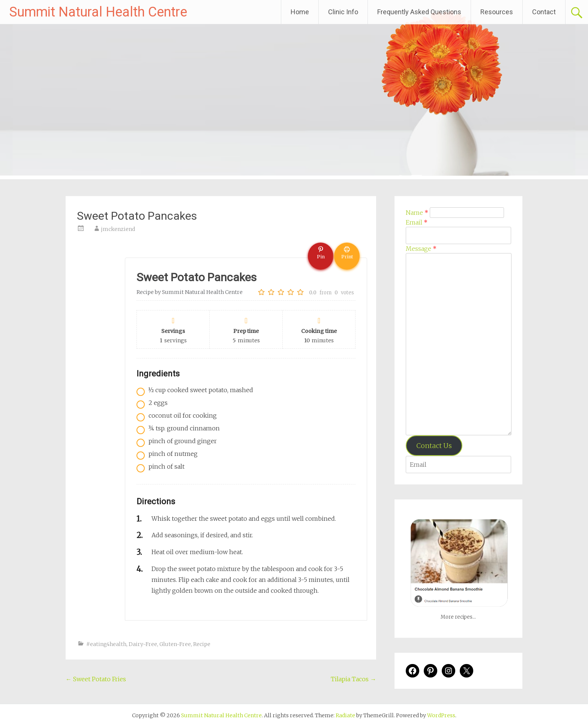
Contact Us (434, 446)
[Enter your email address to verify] (458, 465)
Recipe (202, 644)
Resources (497, 12)
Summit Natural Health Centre (98, 12)
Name (417, 213)
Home (300, 12)
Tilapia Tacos (353, 679)
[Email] (458, 235)
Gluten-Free (175, 644)
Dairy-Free (143, 644)
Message (421, 249)
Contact (544, 12)
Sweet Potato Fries (96, 679)
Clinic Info (343, 12)
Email (417, 222)
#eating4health (106, 644)
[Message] (459, 344)
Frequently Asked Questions (419, 12)
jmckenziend (118, 229)
